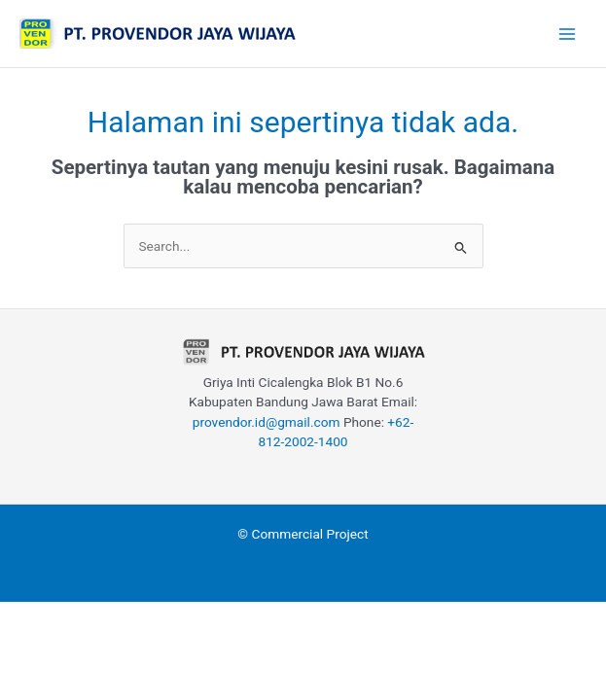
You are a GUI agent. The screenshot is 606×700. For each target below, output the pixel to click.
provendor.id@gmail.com (267, 422)
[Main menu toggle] (568, 34)
